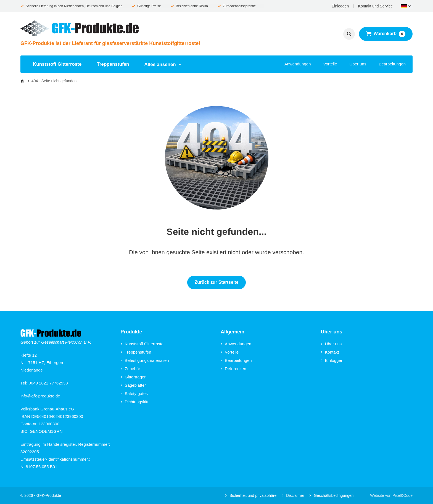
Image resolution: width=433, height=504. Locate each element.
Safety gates (134, 393)
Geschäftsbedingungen (332, 495)
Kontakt (330, 352)
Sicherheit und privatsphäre (251, 495)
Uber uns (358, 64)
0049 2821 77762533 (48, 383)
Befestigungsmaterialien (145, 360)
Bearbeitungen (392, 64)
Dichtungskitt (135, 402)
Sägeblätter (133, 385)
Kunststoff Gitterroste (57, 64)
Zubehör (130, 369)
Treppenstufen (113, 64)
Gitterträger (133, 377)
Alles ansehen (163, 64)
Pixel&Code (402, 495)
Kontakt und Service (375, 6)
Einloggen (340, 6)
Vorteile (330, 64)
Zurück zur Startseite (216, 282)
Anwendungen (298, 64)
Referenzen (233, 369)
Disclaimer (293, 495)
